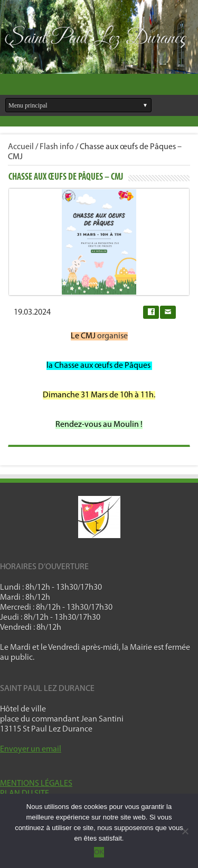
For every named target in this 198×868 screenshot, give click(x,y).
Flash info (57, 147)
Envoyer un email (31, 749)
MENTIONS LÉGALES (36, 784)
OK (99, 852)
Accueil (21, 147)
